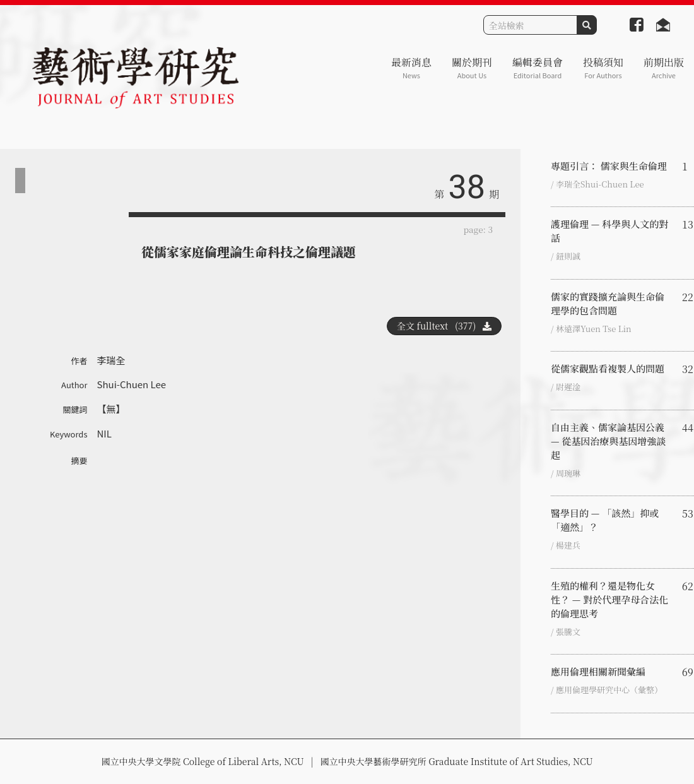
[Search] (530, 25)
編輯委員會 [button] (538, 68)
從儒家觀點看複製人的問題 (608, 368)
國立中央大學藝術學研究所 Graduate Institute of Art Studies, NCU (457, 761)
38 (467, 187)
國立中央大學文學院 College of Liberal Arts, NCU (202, 761)
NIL (104, 433)
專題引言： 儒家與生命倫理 (609, 166)
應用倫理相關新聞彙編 (598, 671)
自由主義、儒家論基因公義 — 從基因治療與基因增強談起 (608, 441)
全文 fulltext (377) (444, 326)
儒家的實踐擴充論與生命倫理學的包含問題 (608, 303)
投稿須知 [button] (603, 68)
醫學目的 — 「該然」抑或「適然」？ (605, 520)
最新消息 (411, 68)
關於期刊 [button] (472, 68)
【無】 (111, 409)
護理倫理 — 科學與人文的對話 (609, 231)
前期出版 (664, 68)
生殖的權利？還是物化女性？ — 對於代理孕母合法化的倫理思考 (609, 599)
